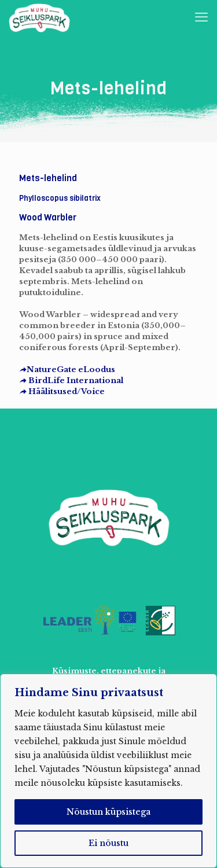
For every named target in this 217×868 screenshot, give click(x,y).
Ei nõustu (108, 843)
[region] (108, 771)
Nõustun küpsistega (108, 812)
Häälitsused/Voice (62, 391)
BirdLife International (71, 380)
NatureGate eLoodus (67, 369)
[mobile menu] (201, 17)
